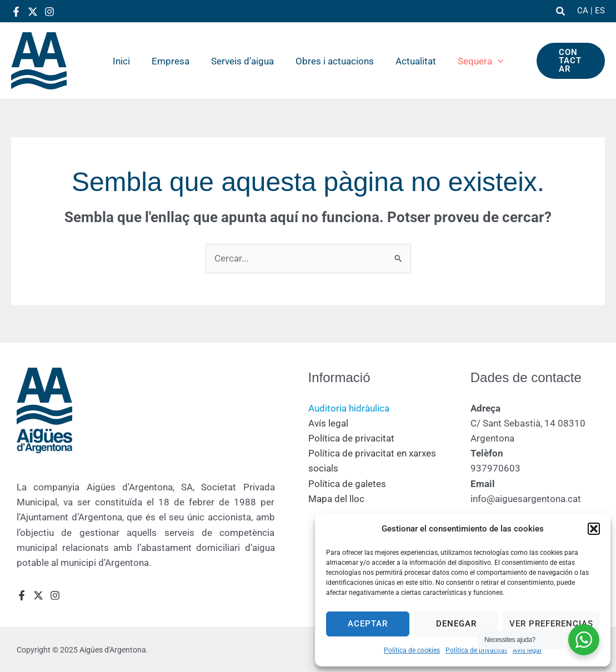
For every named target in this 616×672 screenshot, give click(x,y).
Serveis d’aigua (244, 61)
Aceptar (368, 624)
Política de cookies (412, 650)
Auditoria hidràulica (349, 408)
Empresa (174, 61)
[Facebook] (16, 12)
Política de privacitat (476, 650)
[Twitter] (33, 12)
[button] (594, 529)
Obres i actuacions (333, 61)
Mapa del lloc (336, 499)
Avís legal (527, 650)
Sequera (473, 61)
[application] (490, 61)
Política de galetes (347, 484)
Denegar (456, 624)
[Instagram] (49, 12)
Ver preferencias (551, 624)
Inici (128, 61)
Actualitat (411, 61)
